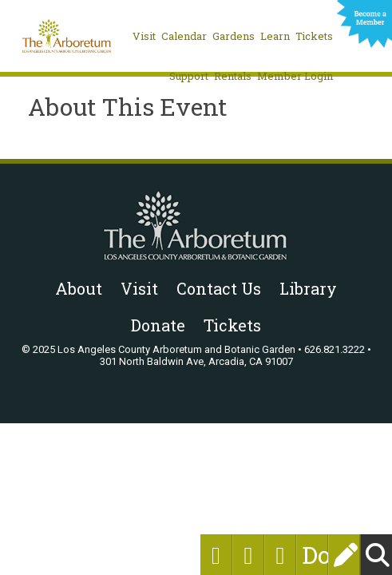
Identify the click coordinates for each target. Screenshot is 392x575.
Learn (275, 36)
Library (308, 288)
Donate (312, 555)
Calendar (184, 36)
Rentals (233, 76)
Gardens (234, 36)
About (79, 288)
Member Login (295, 76)
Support (189, 76)
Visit (144, 36)
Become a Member (364, 26)
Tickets (314, 36)
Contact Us (219, 288)
